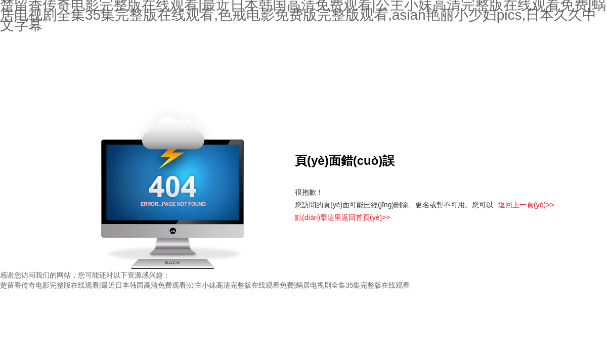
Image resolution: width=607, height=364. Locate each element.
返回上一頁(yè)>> (526, 205)
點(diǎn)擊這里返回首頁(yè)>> (342, 217)
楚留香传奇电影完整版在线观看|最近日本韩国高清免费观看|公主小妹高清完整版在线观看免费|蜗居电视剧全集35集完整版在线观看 (205, 285)
